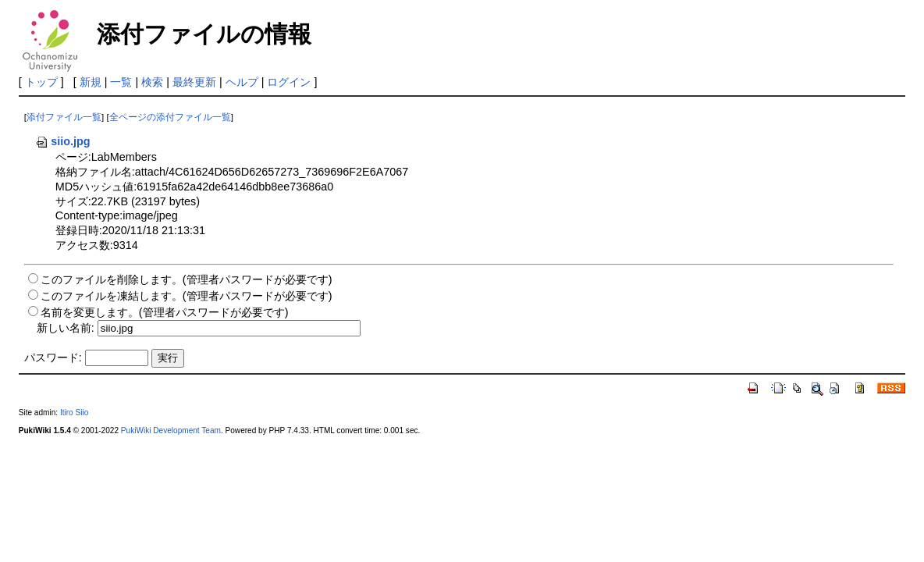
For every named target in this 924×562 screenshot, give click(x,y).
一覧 (121, 82)
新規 (91, 82)
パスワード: (53, 357)
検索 (152, 82)
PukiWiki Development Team (171, 430)
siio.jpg (62, 141)
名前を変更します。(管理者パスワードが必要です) (165, 312)
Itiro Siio (74, 413)
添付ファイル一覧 (64, 117)
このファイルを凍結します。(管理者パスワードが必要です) (187, 296)
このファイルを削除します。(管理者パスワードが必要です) (187, 279)
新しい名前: (66, 328)
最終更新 (194, 82)
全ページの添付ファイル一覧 (170, 117)
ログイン (289, 82)
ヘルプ (242, 82)
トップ (41, 82)
